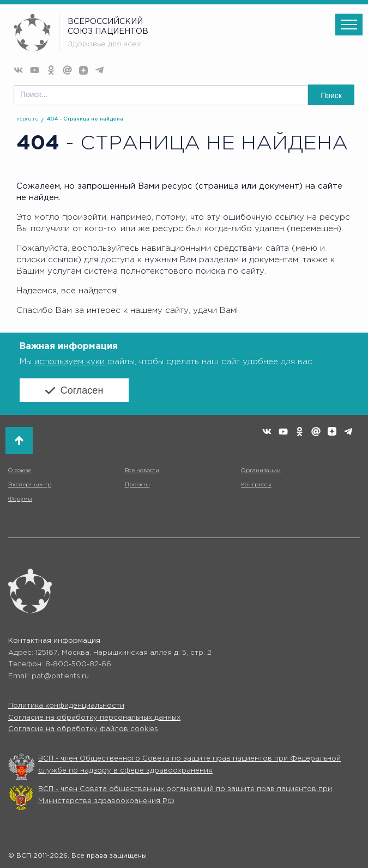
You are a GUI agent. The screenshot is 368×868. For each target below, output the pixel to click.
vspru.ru (28, 119)
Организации (261, 471)
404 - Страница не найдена (85, 119)
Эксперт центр (30, 485)
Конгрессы (256, 485)
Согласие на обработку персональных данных (94, 718)
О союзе (20, 471)
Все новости (142, 471)
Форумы (20, 499)
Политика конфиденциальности (66, 706)
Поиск (331, 95)
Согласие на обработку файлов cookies (83, 729)
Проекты (137, 485)
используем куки (71, 362)
